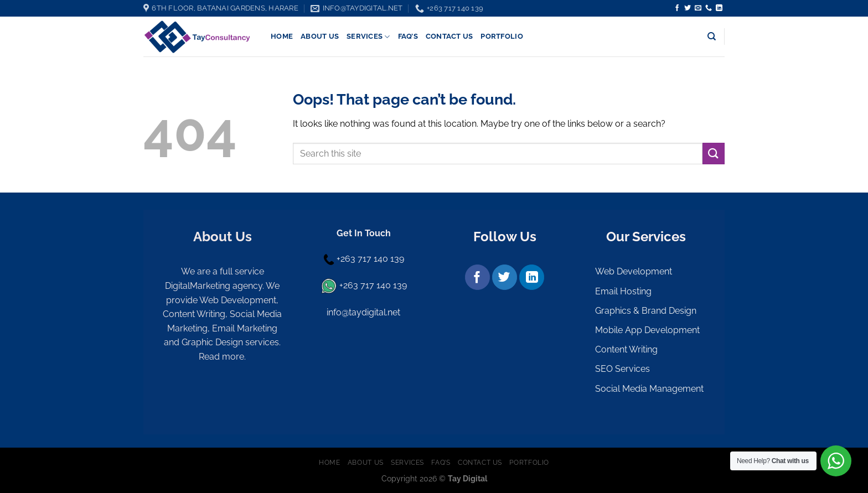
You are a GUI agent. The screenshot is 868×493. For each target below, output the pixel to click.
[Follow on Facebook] (677, 8)
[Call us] (709, 8)
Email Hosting (623, 291)
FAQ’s (408, 36)
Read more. (222, 357)
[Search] (712, 37)
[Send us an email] (698, 8)
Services (368, 37)
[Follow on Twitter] (688, 8)
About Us (320, 36)
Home (282, 36)
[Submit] (714, 154)
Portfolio (502, 36)
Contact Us (449, 36)
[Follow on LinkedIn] (719, 8)
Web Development (634, 271)
